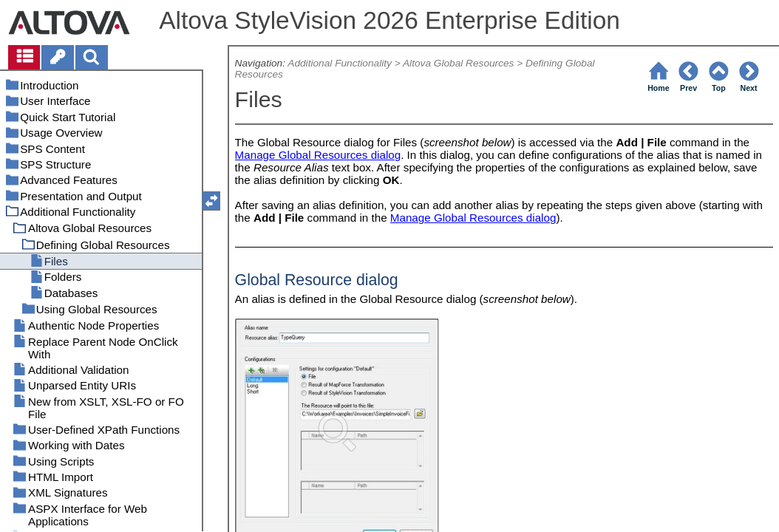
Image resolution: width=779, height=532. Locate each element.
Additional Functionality (340, 63)
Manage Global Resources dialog (318, 155)
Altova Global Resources (458, 63)
